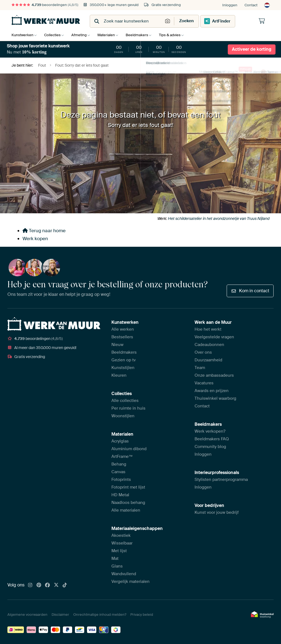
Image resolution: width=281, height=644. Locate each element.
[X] (56, 585)
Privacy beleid (142, 615)
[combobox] (127, 21)
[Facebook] (47, 585)
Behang (119, 464)
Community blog (210, 447)
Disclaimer (60, 615)
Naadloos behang (128, 503)
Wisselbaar (122, 543)
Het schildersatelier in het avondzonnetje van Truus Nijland (219, 219)
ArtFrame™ (122, 456)
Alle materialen (126, 510)
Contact (251, 5)
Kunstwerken (23, 35)
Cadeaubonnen (209, 345)
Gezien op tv (123, 360)
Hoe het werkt (208, 329)
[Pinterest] (39, 585)
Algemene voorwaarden (27, 615)
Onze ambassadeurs (214, 375)
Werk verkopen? (210, 431)
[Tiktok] (65, 585)
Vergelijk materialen (130, 581)
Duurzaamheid (208, 360)
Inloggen (230, 5)
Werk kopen (35, 239)
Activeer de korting (252, 49)
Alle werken (123, 329)
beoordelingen (45, 5)
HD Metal (120, 495)
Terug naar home (44, 231)
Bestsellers (122, 337)
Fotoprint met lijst (128, 487)
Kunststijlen (123, 368)
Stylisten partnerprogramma (221, 480)
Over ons (203, 352)
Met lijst (119, 551)
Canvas (118, 472)
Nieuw (117, 345)
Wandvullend (124, 574)
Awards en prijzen (212, 391)
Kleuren (119, 375)
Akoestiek (121, 535)
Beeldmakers (142, 35)
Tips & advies (177, 35)
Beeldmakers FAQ (212, 439)
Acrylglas (120, 441)
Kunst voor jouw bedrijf (217, 512)
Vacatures (204, 383)
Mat (115, 558)
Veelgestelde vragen (214, 337)
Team (200, 368)
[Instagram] (30, 585)
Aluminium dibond (129, 449)
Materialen (110, 35)
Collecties (54, 35)
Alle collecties (125, 401)
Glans (117, 566)
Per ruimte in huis (128, 408)
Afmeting (82, 35)
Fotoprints (121, 480)
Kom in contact (250, 291)
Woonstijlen (123, 416)
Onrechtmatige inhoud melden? (100, 615)
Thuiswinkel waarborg (215, 398)
